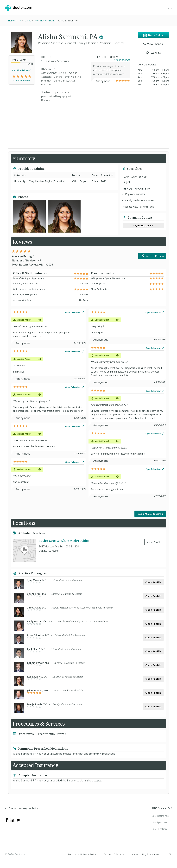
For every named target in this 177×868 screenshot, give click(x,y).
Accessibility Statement (146, 854)
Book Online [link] (154, 35)
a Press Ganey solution (23, 808)
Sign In (168, 8)
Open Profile (153, 582)
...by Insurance (160, 816)
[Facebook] (7, 820)
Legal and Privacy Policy (82, 854)
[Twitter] (18, 820)
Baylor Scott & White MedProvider (64, 541)
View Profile (154, 542)
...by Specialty (159, 822)
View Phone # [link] (154, 44)
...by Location (159, 829)
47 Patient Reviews (22, 80)
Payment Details (143, 225)
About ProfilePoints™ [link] (22, 70)
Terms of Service (114, 854)
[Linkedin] (13, 820)
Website (153, 53)
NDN (170, 854)
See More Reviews (121, 60)
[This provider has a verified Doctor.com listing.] (101, 37)
